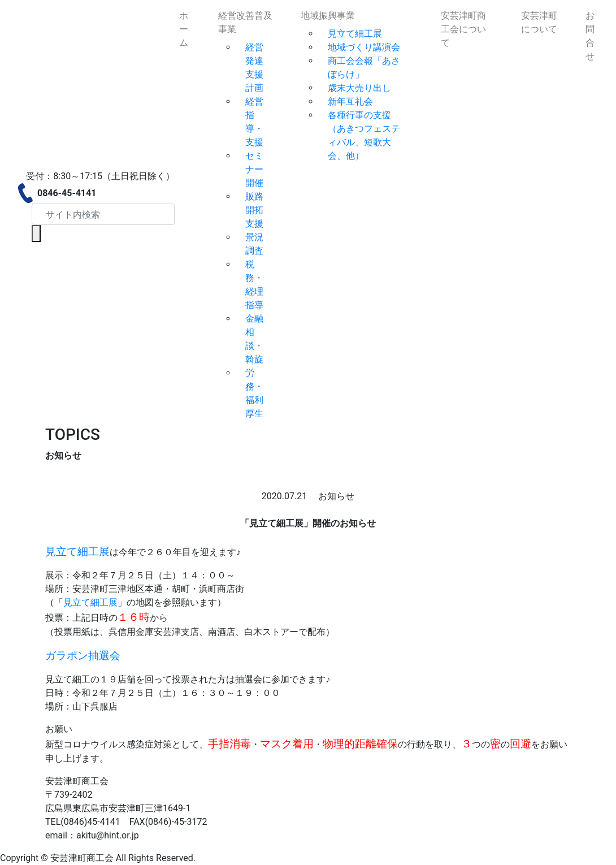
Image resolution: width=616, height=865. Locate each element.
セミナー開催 (254, 169)
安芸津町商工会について (463, 29)
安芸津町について (539, 22)
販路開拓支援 (254, 210)
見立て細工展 (355, 34)
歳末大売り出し (359, 88)
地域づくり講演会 (364, 47)
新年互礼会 (350, 101)
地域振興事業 (328, 16)
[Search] (103, 214)
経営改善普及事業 (245, 22)
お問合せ (590, 36)
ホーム (184, 29)
